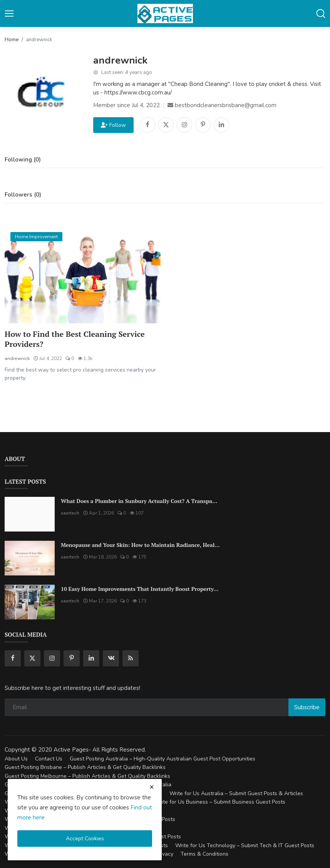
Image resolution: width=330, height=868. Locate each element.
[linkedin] (91, 658)
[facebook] (13, 658)
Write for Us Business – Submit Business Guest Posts (220, 802)
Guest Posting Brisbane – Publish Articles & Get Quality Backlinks (85, 767)
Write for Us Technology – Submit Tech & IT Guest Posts (245, 845)
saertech (70, 513)
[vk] (111, 658)
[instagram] (52, 658)
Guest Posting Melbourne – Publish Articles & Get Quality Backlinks (87, 776)
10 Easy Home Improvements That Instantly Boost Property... (140, 589)
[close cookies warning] (152, 787)
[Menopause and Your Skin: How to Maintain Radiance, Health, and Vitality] (30, 558)
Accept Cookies (85, 839)
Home (12, 40)
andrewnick (17, 358)
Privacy (165, 854)
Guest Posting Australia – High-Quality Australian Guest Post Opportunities (162, 759)
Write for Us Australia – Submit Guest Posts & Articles (236, 793)
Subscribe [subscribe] (307, 707)
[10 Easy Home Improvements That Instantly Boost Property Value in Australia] (30, 602)
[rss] (131, 658)
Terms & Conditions (204, 854)
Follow (113, 125)
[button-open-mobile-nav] (9, 13)
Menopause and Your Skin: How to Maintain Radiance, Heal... (140, 545)
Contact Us (49, 759)
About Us (16, 759)
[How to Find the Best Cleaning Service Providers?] (83, 275)
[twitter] (32, 658)
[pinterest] (72, 658)
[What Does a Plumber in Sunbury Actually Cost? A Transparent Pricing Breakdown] (30, 514)
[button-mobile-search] (321, 13)
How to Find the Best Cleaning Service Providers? (75, 339)
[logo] (165, 13)
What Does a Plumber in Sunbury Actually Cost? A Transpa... (139, 501)
